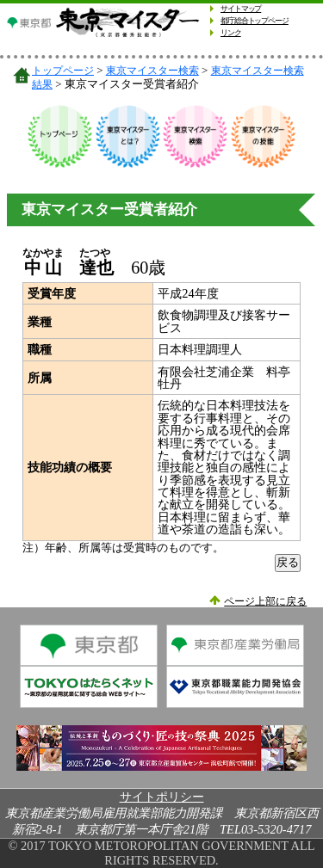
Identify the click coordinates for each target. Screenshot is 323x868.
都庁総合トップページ (255, 21)
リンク (231, 33)
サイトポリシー (162, 797)
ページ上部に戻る (265, 601)
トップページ (63, 71)
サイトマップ (241, 9)
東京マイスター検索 (152, 71)
